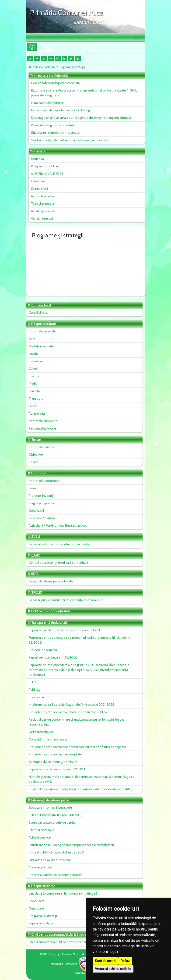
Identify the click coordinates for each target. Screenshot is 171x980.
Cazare (34, 462)
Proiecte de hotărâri (43, 650)
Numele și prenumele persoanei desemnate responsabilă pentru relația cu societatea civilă (81, 779)
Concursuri (36, 697)
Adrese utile (37, 413)
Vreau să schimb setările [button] (113, 969)
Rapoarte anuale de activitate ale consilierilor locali (65, 630)
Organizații (36, 511)
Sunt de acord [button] (105, 961)
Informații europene (43, 421)
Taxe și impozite (43, 204)
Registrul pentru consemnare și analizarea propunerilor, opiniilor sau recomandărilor (77, 722)
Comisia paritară (40, 867)
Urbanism (38, 181)
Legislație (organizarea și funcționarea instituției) (63, 893)
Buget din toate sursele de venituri (53, 822)
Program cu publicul (45, 166)
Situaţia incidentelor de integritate (55, 133)
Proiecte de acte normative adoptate (55, 754)
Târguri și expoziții (41, 503)
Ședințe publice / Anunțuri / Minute (53, 762)
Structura (37, 159)
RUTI (32, 682)
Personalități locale (42, 428)
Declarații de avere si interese (50, 860)
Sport (33, 406)
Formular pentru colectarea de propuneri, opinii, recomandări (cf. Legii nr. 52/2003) (80, 640)
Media (33, 384)
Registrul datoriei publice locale (51, 581)
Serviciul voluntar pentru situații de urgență (59, 544)
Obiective (36, 455)
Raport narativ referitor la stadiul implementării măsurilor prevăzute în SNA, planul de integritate (84, 93)
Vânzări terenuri (42, 219)
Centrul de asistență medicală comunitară (58, 563)
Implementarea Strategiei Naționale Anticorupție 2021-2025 (71, 705)
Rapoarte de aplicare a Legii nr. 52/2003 (57, 769)
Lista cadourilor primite (47, 103)
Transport (36, 398)
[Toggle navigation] (139, 37)
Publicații (35, 690)
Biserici (34, 376)
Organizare (36, 908)
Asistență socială (43, 211)
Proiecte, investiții (42, 496)
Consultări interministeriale (48, 739)
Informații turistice (42, 447)
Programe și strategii (43, 916)
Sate (32, 339)
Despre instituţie (45, 67)
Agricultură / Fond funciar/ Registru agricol (58, 525)
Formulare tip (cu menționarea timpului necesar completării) (71, 845)
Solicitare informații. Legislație (50, 807)
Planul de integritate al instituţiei (54, 125)
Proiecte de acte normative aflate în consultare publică (68, 712)
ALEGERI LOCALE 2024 (47, 174)
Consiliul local (38, 313)
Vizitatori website (41, 346)
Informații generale (42, 331)
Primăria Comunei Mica (66, 12)
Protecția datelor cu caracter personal (55, 875)
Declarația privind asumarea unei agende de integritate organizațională (81, 118)
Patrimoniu (37, 361)
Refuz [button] (125, 961)
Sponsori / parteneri (43, 518)
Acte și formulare (43, 196)
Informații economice (44, 481)
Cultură (34, 369)
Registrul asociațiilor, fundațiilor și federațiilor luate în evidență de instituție (82, 789)
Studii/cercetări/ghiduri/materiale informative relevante (70, 140)
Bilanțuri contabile (41, 830)
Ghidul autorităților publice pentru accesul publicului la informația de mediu (81, 942)
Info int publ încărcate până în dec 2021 (56, 852)
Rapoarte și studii (41, 923)
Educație (35, 391)
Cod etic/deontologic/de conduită (55, 83)
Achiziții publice (40, 837)
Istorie (33, 354)
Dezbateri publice (41, 732)
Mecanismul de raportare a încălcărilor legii (61, 110)
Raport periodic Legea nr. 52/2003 (53, 657)
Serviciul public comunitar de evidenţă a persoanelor (66, 600)
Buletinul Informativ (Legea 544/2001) (56, 815)
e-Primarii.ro (77, 964)
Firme (33, 488)
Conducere (37, 901)
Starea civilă (40, 189)
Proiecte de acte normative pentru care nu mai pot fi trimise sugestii (77, 747)
